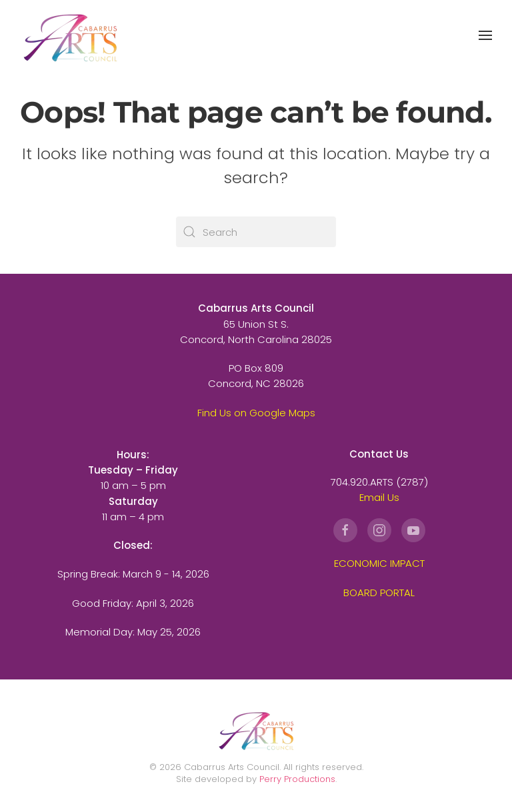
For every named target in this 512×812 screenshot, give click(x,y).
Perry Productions (297, 779)
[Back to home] (70, 35)
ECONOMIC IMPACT (379, 563)
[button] (485, 35)
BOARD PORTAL (379, 593)
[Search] (256, 232)
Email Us (379, 497)
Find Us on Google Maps (256, 413)
